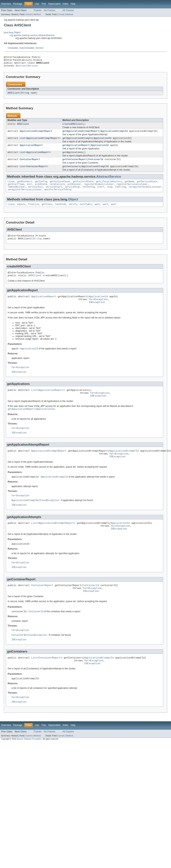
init (29, 190)
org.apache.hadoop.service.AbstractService (32, 35)
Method (37, 14)
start (101, 193)
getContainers (71, 172)
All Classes (68, 10)
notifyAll (86, 211)
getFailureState (83, 187)
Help (73, 4)
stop (110, 193)
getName (129, 187)
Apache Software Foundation (29, 766)
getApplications (73, 157)
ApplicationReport (31, 149)
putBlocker (74, 190)
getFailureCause (60, 187)
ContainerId (96, 164)
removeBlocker (16, 193)
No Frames (50, 10)
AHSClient (14, 95)
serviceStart (54, 193)
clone (11, 211)
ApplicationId (103, 142)
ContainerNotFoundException (29, 659)
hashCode (61, 211)
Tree (44, 4)
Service (39, 48)
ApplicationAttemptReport (36, 134)
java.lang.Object (12, 32)
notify (73, 211)
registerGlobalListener (99, 190)
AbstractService (27, 68)
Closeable (13, 48)
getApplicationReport (76, 149)
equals (21, 211)
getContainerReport (75, 164)
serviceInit (36, 193)
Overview (6, 4)
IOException (97, 313)
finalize (34, 211)
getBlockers (25, 187)
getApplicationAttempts (77, 142)
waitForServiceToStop (58, 196)
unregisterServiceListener (25, 196)
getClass (47, 211)
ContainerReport (30, 164)
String (25, 95)
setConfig (89, 193)
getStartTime (16, 190)
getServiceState (147, 187)
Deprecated (54, 4)
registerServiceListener (132, 190)
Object (73, 206)
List (22, 142)
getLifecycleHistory (109, 187)
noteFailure (57, 190)
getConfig (41, 187)
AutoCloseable (27, 48)
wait (97, 211)
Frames (38, 10)
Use (37, 4)
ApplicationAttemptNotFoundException (35, 518)
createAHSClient (73, 127)
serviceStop (72, 193)
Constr (29, 14)
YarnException (98, 310)
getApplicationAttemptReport (81, 134)
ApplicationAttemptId (114, 134)
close (11, 187)
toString (120, 193)
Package (18, 4)
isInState (41, 190)
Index (65, 4)
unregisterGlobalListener (145, 193)
